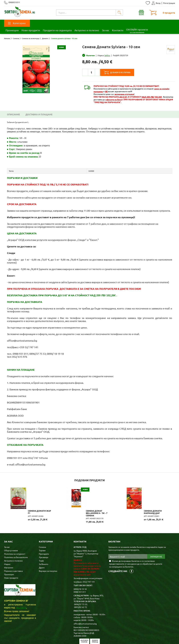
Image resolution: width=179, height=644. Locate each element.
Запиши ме (156, 542)
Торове (42, 536)
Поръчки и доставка (13, 556)
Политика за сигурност (15, 539)
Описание (13, 114)
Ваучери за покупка (48, 556)
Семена (42, 533)
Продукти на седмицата (57, 30)
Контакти (118, 30)
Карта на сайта (60, 637)
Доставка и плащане (39, 114)
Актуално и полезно (87, 30)
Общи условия (11, 536)
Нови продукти (31, 30)
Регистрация (169, 3)
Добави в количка (121, 72)
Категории (17, 23)
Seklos (107, 55)
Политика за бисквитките (16, 543)
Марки (7, 550)
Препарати (44, 539)
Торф (41, 546)
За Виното (44, 550)
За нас (106, 30)
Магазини (9, 553)
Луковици (44, 543)
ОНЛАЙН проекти (137, 31)
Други (42, 553)
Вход (156, 3)
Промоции (12, 30)
